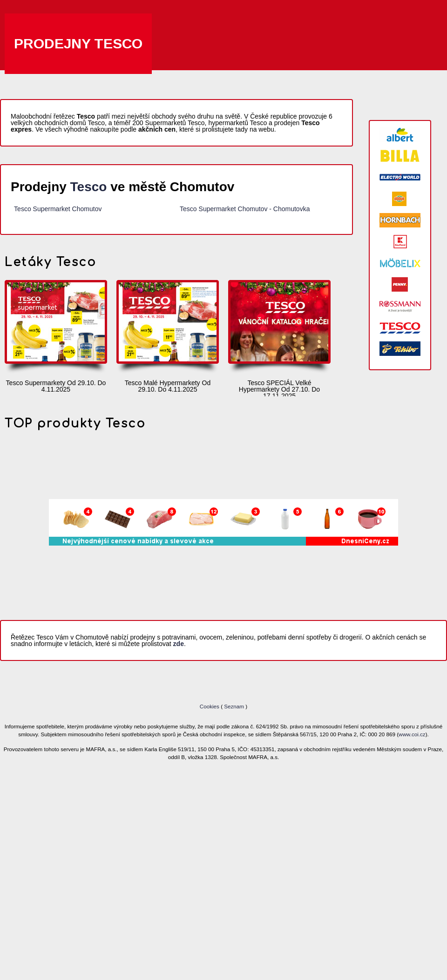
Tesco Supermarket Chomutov (58, 209)
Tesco (89, 187)
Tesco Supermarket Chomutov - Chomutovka (245, 209)
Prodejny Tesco (78, 43)
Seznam (234, 706)
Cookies (210, 706)
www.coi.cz (412, 734)
